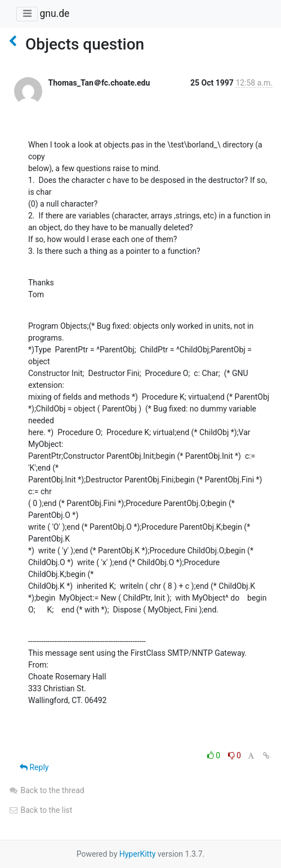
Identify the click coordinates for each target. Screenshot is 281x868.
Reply (34, 767)
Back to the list (40, 810)
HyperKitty (138, 854)
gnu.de (54, 14)
